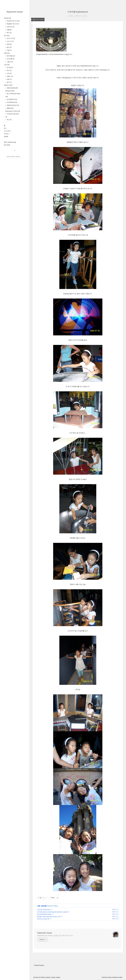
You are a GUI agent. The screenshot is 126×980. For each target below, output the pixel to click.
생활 (9, 30)
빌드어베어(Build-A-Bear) (44, 914)
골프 (9, 47)
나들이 (10, 62)
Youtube (53, 977)
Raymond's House (15, 12)
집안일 (7, 18)
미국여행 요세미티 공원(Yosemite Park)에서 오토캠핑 (52, 912)
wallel (121, 977)
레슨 (9, 120)
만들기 (10, 76)
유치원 (10, 67)
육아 (9, 33)
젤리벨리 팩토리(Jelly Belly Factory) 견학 (49, 916)
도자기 (10, 41)
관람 (9, 79)
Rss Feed (36, 977)
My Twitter (7, 145)
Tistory (110, 977)
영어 (9, 82)
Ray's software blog (10, 142)
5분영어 (8, 85)
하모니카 (11, 38)
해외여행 (11, 56)
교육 (7, 65)
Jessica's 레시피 (13, 21)
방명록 (6, 136)
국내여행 (10, 59)
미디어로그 (7, 131)
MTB (9, 44)
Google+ (58, 977)
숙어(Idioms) (12, 99)
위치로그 (7, 134)
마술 (9, 50)
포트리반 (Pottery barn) (44, 909)
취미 (7, 36)
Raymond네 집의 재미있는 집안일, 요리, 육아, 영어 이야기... (56, 936)
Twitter (43, 977)
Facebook (48, 977)
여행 (7, 53)
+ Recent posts (39, 965)
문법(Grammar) (13, 105)
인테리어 (10, 27)
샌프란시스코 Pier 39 (43, 919)
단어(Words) (12, 102)
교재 (9, 73)
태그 (5, 128)
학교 (9, 70)
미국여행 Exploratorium (78, 12)
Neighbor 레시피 (13, 24)
